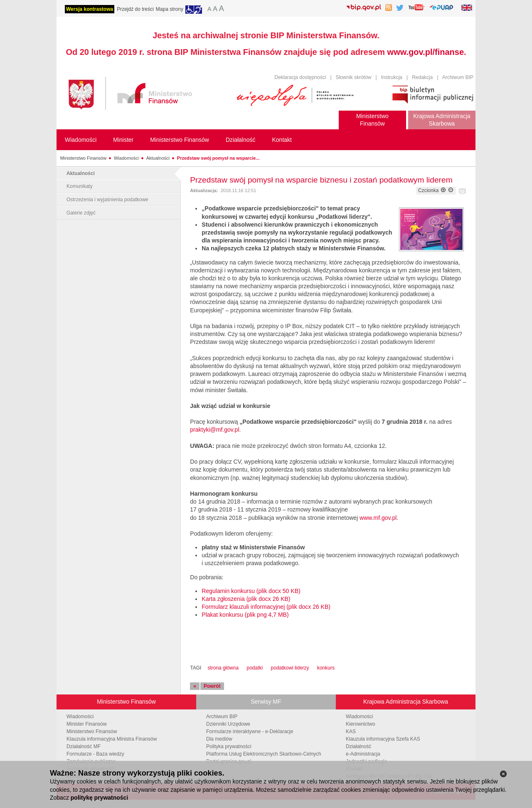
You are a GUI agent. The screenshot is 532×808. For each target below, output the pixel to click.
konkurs (326, 668)
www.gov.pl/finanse (426, 52)
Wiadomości (126, 158)
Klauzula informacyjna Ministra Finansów (112, 739)
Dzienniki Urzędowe (228, 724)
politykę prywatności (99, 798)
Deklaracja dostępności (300, 77)
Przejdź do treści (135, 9)
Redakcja (422, 77)
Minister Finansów (87, 724)
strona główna (223, 668)
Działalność (358, 746)
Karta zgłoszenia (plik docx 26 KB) (246, 599)
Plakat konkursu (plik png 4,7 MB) (245, 615)
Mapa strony (170, 9)
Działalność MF (84, 746)
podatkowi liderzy (290, 668)
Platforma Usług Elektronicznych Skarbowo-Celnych (264, 754)
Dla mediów (219, 739)
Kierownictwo (361, 724)
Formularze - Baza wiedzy (95, 754)
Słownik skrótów (354, 77)
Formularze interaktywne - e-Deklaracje (250, 731)
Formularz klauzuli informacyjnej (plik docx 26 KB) (266, 607)
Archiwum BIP (458, 77)
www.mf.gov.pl (378, 518)
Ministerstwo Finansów (83, 158)
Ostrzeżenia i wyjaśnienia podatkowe (107, 200)
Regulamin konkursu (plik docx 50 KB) (251, 591)
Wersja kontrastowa (90, 9)
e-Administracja (363, 754)
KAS (351, 731)
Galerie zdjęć (81, 213)
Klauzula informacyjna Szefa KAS (383, 739)
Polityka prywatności (229, 746)
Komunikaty (80, 186)
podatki (255, 668)
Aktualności (158, 158)
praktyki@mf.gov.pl (214, 430)
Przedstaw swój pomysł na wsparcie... (218, 158)
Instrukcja (392, 77)
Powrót (212, 686)
